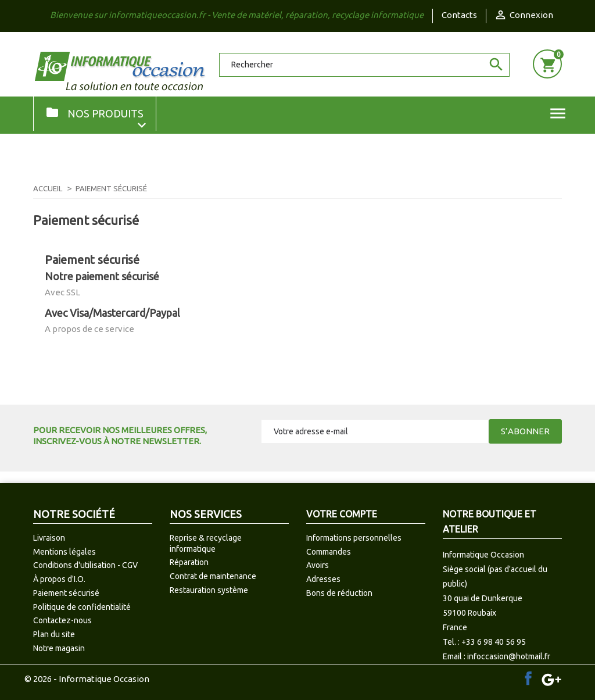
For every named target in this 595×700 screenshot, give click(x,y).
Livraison (49, 538)
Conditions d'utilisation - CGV (85, 565)
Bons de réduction (339, 593)
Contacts (459, 15)
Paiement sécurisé (66, 593)
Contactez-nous (62, 620)
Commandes (329, 552)
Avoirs (318, 565)
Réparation (189, 562)
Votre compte (342, 514)
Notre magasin (59, 648)
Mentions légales (64, 552)
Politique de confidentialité (82, 607)
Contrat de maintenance (213, 576)
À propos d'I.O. (59, 579)
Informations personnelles (354, 538)
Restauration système (209, 590)
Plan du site (54, 634)
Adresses (323, 579)
